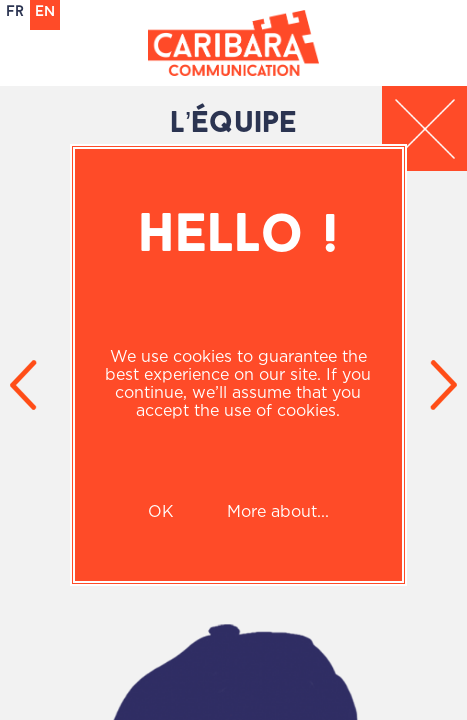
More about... (278, 511)
